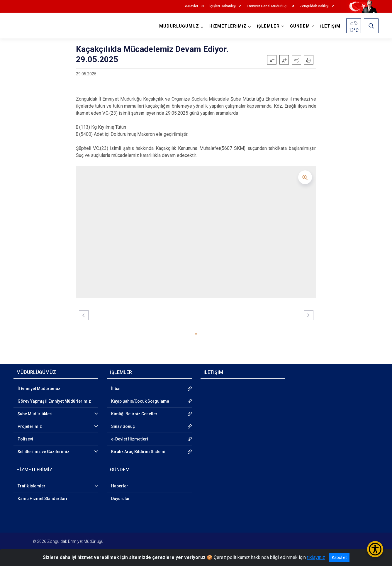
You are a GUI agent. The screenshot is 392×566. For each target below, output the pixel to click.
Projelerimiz (30, 426)
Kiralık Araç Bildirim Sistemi (138, 452)
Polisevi (25, 439)
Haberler (120, 486)
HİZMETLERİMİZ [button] (228, 26)
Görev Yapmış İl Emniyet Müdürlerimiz (54, 401)
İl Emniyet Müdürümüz (39, 389)
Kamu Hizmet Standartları (42, 499)
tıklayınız (316, 557)
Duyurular (121, 499)
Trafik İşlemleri (32, 486)
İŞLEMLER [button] (268, 26)
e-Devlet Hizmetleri (130, 439)
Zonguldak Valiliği (314, 6)
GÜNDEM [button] (300, 26)
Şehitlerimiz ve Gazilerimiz (44, 452)
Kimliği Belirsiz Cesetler (134, 414)
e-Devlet (192, 6)
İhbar (116, 389)
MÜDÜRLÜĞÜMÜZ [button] (179, 26)
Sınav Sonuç (123, 426)
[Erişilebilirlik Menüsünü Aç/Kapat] (375, 549)
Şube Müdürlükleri (35, 414)
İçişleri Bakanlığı (223, 6)
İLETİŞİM (330, 26)
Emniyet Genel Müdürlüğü (268, 6)
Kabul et (339, 557)
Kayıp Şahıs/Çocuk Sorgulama (140, 401)
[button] (296, 60)
